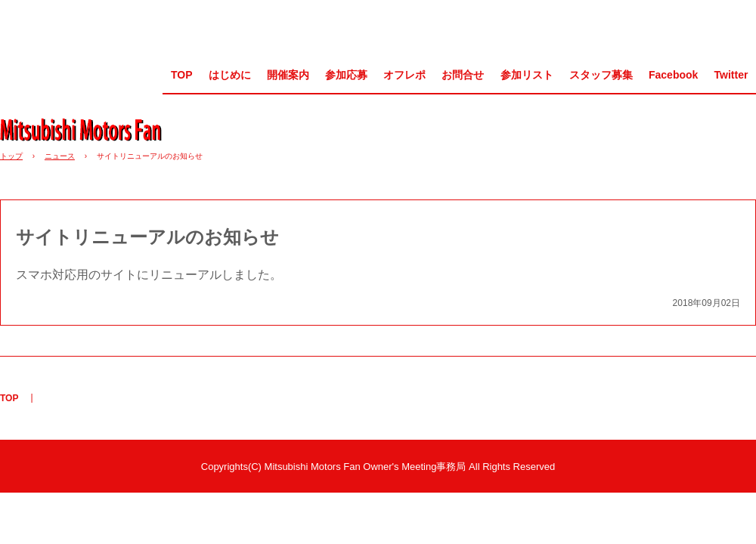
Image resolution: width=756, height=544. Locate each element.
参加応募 (346, 75)
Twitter (731, 75)
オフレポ (404, 75)
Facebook (673, 75)
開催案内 (288, 75)
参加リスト (527, 75)
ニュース (60, 156)
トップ (11, 156)
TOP (182, 75)
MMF (86, 129)
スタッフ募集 (601, 75)
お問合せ (463, 75)
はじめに (230, 75)
